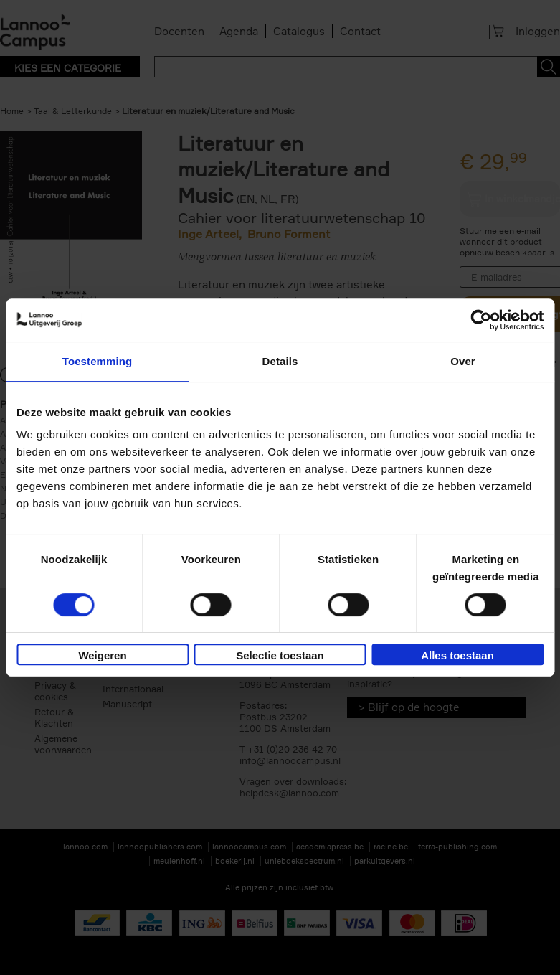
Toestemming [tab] (98, 361)
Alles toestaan (457, 655)
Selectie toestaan (280, 655)
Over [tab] (463, 361)
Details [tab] (280, 361)
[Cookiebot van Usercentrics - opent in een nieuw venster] (481, 320)
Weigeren (102, 655)
